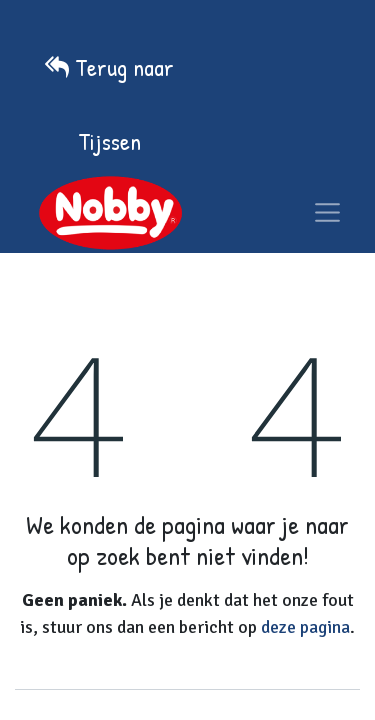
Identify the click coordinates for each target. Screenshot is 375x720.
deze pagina (305, 627)
